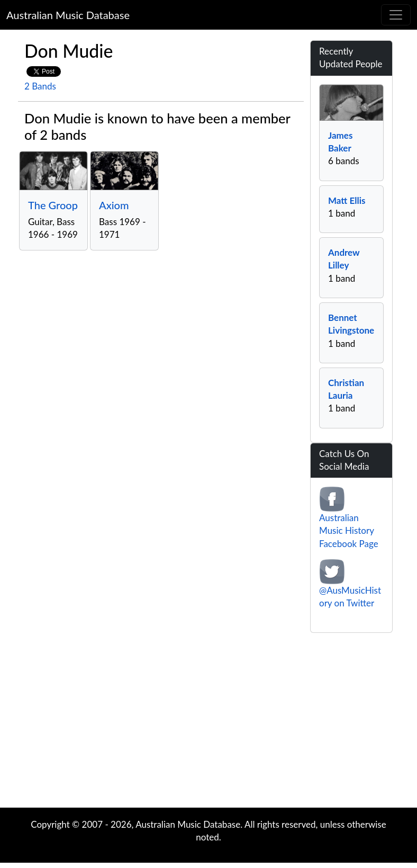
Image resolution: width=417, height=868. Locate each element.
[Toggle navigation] (396, 15)
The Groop (53, 205)
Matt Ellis (347, 200)
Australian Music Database (68, 15)
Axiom (114, 205)
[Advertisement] (208, 723)
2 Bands (40, 86)
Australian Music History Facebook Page (349, 531)
